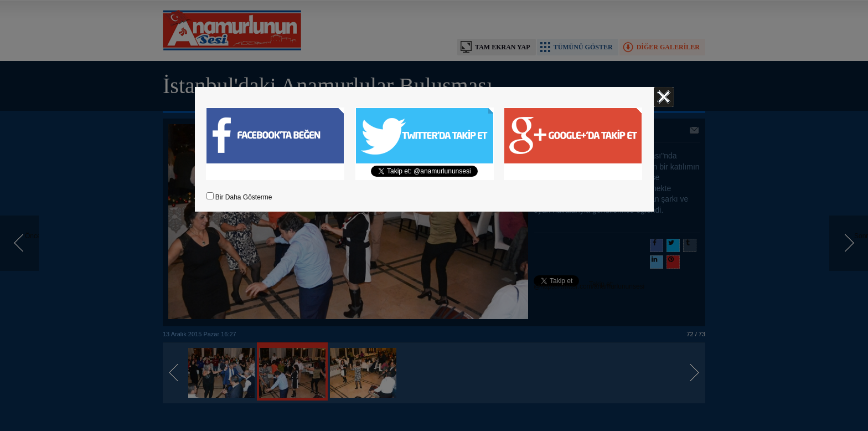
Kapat (664, 97)
